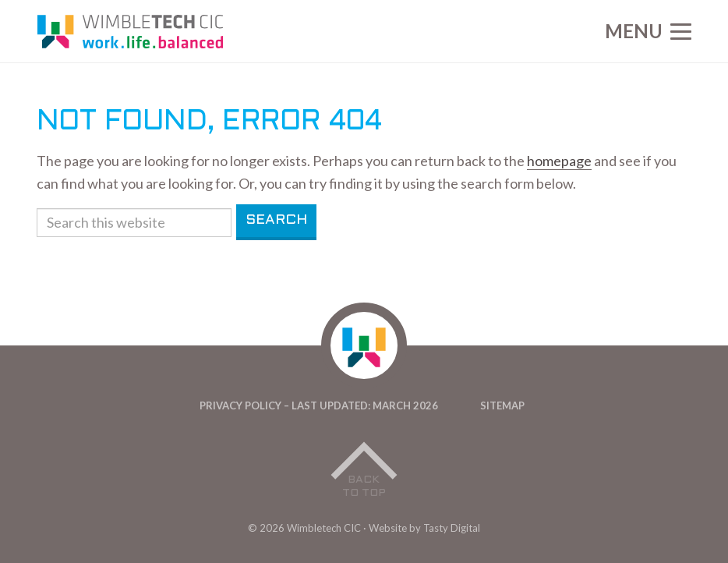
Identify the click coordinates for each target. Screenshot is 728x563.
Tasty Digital (452, 528)
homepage (559, 161)
